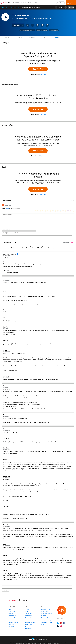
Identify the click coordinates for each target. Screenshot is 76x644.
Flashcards (11, 611)
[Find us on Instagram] (61, 623)
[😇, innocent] (60, 205)
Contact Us (43, 622)
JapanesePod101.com (47, 640)
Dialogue (7, 37)
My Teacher (30, 3)
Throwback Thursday (54, 30)
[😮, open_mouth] (66, 205)
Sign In (62, 3)
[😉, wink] (55, 205)
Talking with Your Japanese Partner (27, 30)
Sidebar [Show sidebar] (72, 8)
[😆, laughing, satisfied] (50, 205)
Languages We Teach (30, 620)
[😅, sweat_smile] (53, 205)
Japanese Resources (13, 620)
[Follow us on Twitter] (58, 620)
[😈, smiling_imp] (68, 205)
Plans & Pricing (28, 616)
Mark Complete (18, 25)
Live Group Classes (13, 618)
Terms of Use (63, 640)
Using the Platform (45, 616)
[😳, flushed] (38, 205)
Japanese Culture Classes (14, 7)
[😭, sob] (58, 205)
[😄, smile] (35, 205)
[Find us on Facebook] (64, 620)
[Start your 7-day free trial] (62, 608)
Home (10, 607)
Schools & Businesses (30, 622)
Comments (57, 37)
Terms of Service (53, 641)
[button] (57, 3)
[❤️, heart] (71, 205)
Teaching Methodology (46, 618)
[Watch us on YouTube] (61, 620)
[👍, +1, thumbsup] (73, 205)
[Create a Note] (37, 25)
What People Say (29, 613)
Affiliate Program (28, 626)
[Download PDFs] (42, 25)
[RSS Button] (3, 205)
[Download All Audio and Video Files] (47, 25)
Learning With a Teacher (47, 620)
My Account (44, 613)
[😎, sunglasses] (45, 205)
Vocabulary (23, 3)
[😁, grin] (40, 205)
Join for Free (38, 69)
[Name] (19, 227)
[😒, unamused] (43, 205)
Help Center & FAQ (45, 607)
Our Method (27, 607)
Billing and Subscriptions (47, 611)
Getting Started (44, 609)
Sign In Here (43, 74)
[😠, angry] (48, 205)
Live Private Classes (13, 616)
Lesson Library (4, 7)
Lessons (17, 3)
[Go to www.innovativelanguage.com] (38, 637)
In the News (27, 618)
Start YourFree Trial (71, 3)
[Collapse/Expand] (38, 201)
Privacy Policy (55, 640)
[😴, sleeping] (63, 205)
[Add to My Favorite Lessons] (33, 25)
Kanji (44, 37)
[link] (66, 7)
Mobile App (11, 624)
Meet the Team (28, 611)
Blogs (26, 624)
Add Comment (9, 235)
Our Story (27, 609)
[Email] (19, 231)
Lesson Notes (32, 37)
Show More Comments (9, 585)
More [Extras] (36, 3)
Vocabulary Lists (12, 613)
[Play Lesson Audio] (5, 17)
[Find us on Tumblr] (58, 623)
